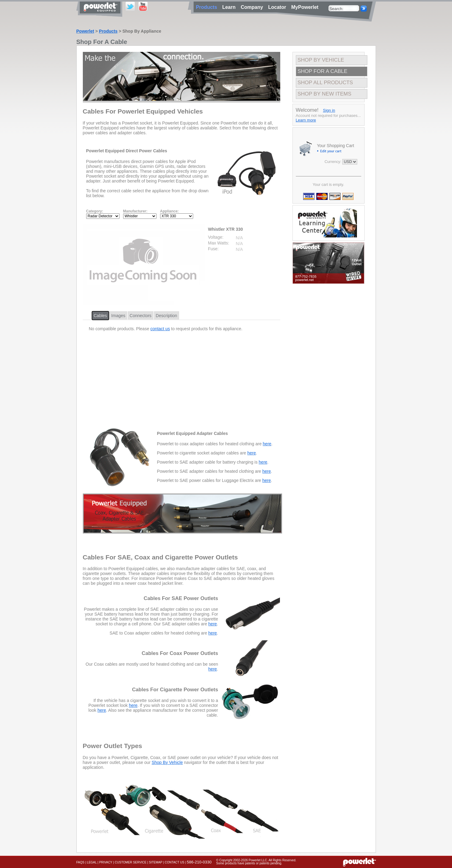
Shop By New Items (325, 94)
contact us (160, 329)
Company (253, 7)
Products (108, 31)
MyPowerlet (305, 7)
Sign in (329, 110)
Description (167, 316)
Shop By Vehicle (167, 762)
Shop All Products (325, 83)
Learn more (306, 120)
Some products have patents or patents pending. (249, 863)
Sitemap (156, 862)
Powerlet (85, 31)
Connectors (141, 316)
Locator (278, 7)
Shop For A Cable (323, 71)
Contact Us (175, 862)
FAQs (81, 862)
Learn (230, 7)
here (267, 444)
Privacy (106, 862)
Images (118, 316)
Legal (92, 862)
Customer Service (131, 862)
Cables (101, 316)
